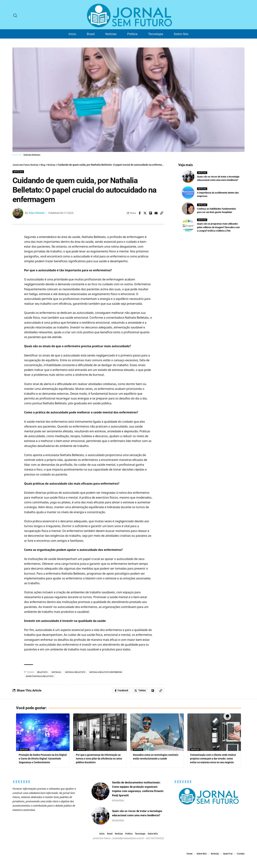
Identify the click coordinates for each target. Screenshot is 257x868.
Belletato (42, 672)
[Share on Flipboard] (151, 213)
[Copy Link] (162, 213)
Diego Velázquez (38, 213)
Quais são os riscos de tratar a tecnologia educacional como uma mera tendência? (217, 179)
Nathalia (56, 672)
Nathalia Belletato (75, 672)
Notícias (18, 172)
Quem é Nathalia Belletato (40, 676)
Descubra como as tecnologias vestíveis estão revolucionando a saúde (154, 759)
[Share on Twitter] (145, 213)
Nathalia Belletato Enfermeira (106, 672)
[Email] (156, 213)
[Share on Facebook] (140, 213)
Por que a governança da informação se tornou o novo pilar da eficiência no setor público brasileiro (100, 759)
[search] (15, 16)
